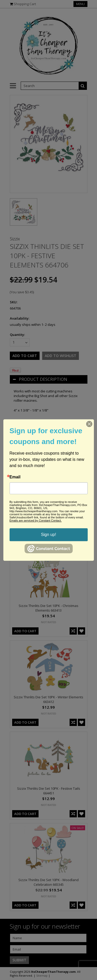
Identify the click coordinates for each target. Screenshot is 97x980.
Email (15, 477)
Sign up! (48, 535)
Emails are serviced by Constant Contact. (36, 520)
